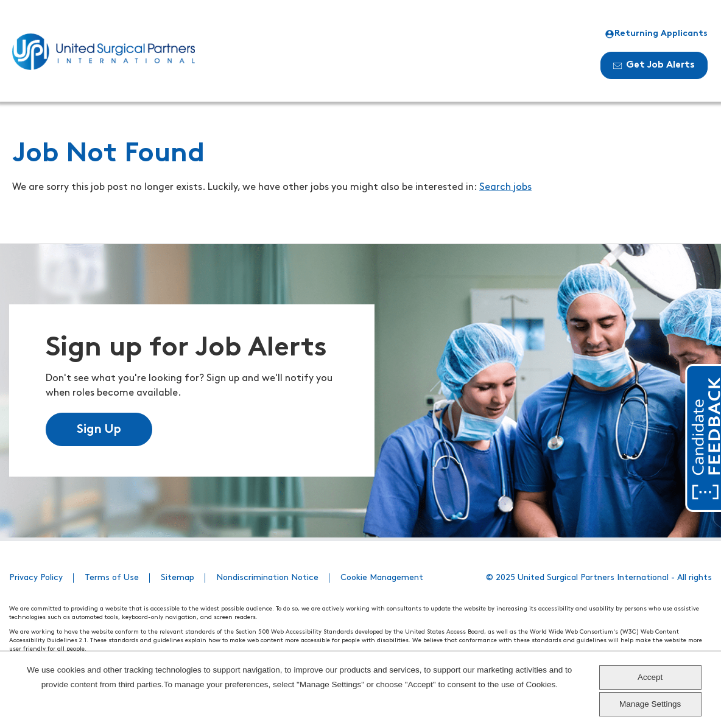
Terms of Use (112, 578)
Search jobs (505, 187)
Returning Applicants (656, 34)
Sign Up (99, 430)
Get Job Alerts (654, 65)
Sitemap (178, 578)
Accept (650, 677)
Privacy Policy (36, 578)
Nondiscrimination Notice (267, 578)
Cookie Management (382, 578)
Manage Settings (650, 704)
